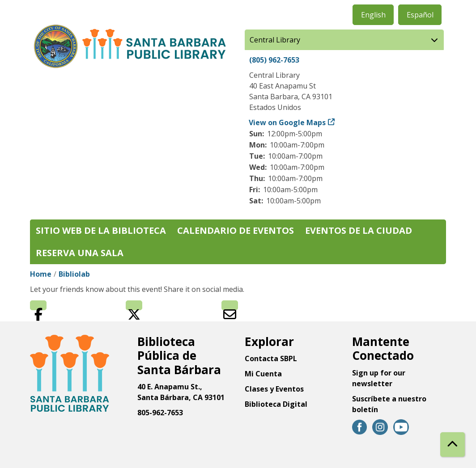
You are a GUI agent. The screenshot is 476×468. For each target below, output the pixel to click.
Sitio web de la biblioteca (101, 230)
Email (230, 305)
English (373, 15)
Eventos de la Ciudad (359, 230)
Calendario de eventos (236, 230)
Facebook (38, 305)
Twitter (134, 305)
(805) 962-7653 (274, 60)
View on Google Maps (287, 122)
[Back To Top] (453, 445)
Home (41, 274)
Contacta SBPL (271, 358)
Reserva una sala (80, 253)
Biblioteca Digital (276, 404)
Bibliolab (74, 274)
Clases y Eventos (274, 389)
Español (420, 15)
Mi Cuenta (263, 374)
